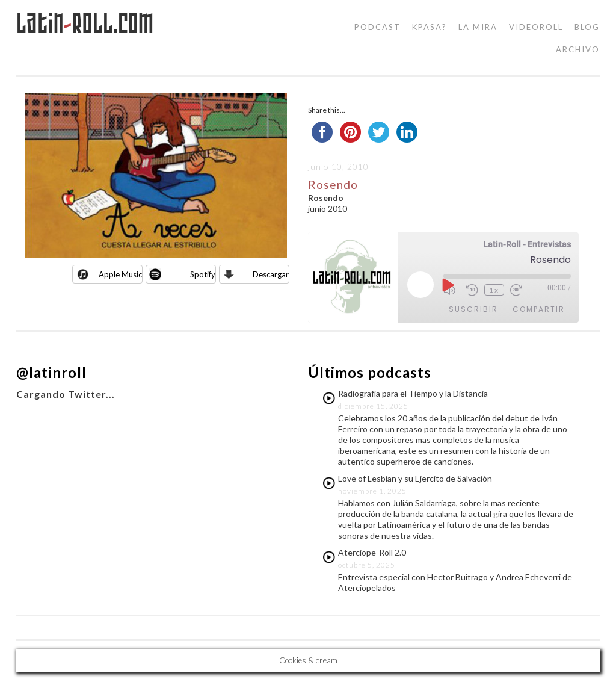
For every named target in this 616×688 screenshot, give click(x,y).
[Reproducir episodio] (447, 285)
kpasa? (430, 27)
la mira (478, 27)
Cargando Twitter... (66, 394)
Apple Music (120, 274)
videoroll (536, 27)
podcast (377, 27)
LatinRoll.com (85, 24)
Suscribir (473, 309)
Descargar (271, 274)
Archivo (578, 49)
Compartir (539, 309)
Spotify (203, 274)
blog (587, 27)
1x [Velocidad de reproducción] (494, 290)
